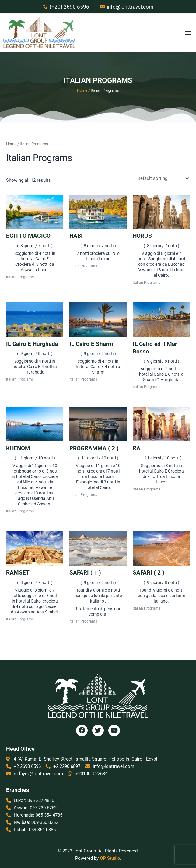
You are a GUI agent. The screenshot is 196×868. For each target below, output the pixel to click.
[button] (188, 33)
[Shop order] (162, 179)
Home (82, 90)
